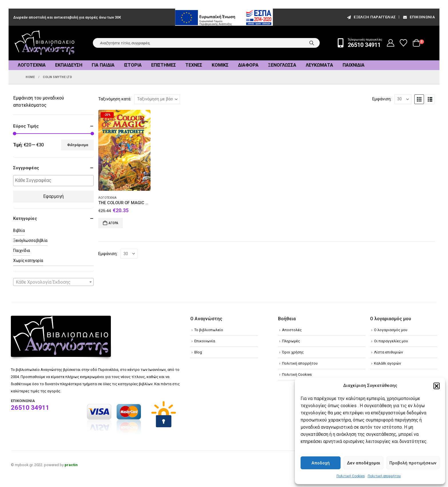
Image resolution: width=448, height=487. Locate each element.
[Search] (312, 43)
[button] (437, 386)
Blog (198, 352)
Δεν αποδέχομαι (364, 463)
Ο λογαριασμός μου (391, 330)
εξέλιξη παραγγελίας (371, 17)
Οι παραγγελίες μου (391, 341)
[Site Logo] (45, 43)
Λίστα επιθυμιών (388, 352)
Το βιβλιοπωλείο (209, 330)
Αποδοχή (321, 463)
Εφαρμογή (53, 196)
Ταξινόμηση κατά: (115, 99)
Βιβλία (19, 230)
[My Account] (391, 43)
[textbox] (55, 181)
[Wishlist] (404, 43)
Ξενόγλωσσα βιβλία (30, 240)
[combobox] (53, 282)
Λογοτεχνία (32, 65)
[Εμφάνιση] (403, 99)
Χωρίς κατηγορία (28, 261)
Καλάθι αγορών (387, 363)
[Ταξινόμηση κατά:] (157, 99)
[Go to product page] (124, 150)
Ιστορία (133, 65)
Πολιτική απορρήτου (384, 476)
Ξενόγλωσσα (282, 65)
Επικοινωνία (419, 17)
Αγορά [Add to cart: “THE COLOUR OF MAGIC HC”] (113, 223)
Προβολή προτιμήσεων (413, 463)
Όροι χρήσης (293, 352)
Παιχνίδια (354, 65)
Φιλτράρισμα (78, 145)
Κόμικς (220, 65)
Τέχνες (194, 65)
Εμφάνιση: (382, 99)
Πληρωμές (291, 341)
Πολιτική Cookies (351, 476)
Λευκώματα (319, 65)
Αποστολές (292, 330)
